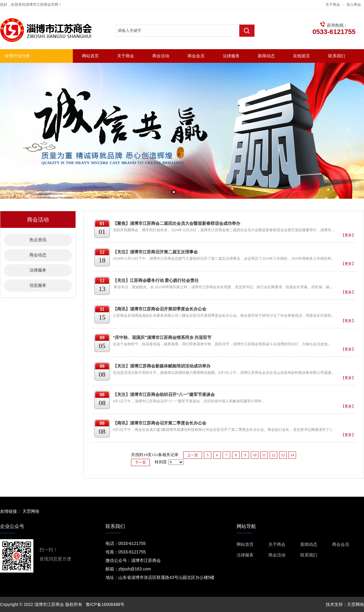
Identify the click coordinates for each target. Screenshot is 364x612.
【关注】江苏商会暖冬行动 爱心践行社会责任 (156, 281)
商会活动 (161, 56)
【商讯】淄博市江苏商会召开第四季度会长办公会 (160, 309)
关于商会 (333, 5)
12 (273, 455)
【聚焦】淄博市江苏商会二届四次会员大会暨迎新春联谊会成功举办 (177, 223)
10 (254, 455)
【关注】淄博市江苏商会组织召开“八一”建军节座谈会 (164, 395)
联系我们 (337, 56)
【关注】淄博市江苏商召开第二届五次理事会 (155, 252)
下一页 (140, 462)
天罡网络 (31, 511)
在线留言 (302, 56)
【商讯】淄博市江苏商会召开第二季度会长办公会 (160, 423)
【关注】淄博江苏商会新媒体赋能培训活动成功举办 (162, 366)
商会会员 (196, 56)
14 (292, 455)
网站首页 (90, 56)
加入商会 (354, 5)
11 (264, 455)
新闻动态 (266, 56)
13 (283, 455)
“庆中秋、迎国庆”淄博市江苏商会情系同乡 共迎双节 (162, 338)
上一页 (193, 455)
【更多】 (348, 235)
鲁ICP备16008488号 (105, 604)
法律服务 (231, 56)
